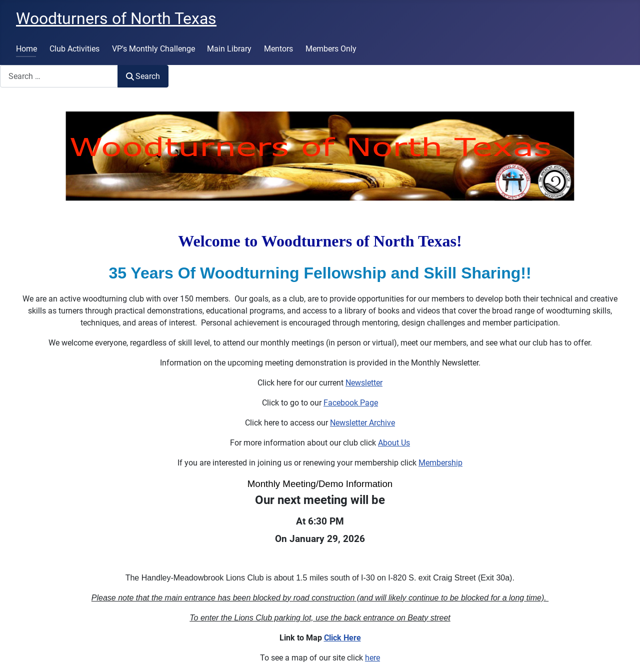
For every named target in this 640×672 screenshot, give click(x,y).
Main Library (229, 49)
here (372, 658)
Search (143, 76)
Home (26, 49)
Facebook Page (351, 403)
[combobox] (59, 76)
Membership (440, 463)
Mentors (278, 49)
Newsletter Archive (362, 423)
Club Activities (74, 49)
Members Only (331, 49)
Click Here (342, 638)
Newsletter (364, 383)
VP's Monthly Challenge (153, 49)
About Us (394, 443)
